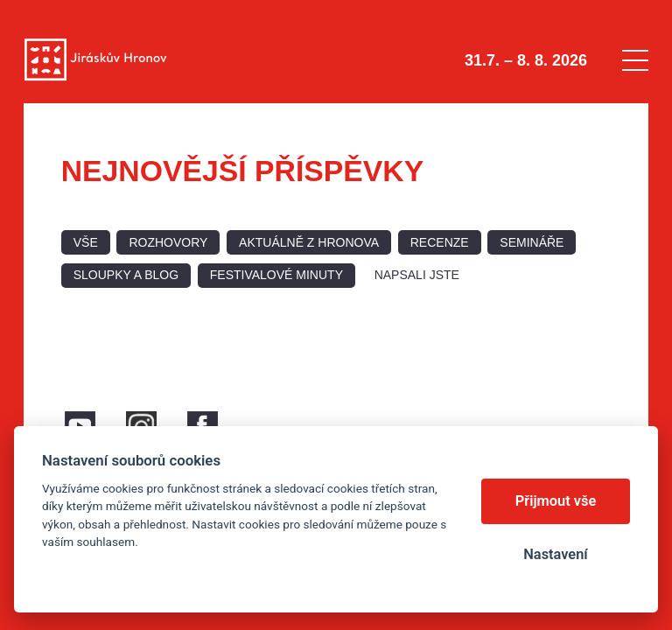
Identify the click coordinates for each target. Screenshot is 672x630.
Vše (86, 242)
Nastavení (555, 554)
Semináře (532, 242)
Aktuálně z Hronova (309, 242)
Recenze (440, 242)
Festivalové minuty (276, 275)
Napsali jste (417, 275)
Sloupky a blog (126, 275)
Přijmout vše (556, 501)
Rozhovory (168, 242)
